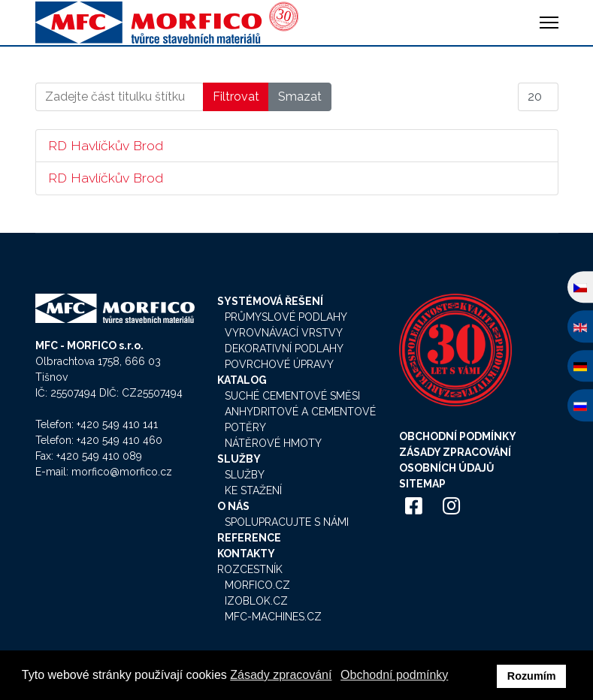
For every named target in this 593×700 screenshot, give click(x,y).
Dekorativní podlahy (284, 348)
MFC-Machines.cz (273, 617)
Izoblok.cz (256, 601)
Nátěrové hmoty (273, 443)
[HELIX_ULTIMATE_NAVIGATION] (549, 23)
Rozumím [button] (532, 676)
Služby (239, 459)
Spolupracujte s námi (287, 522)
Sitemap (422, 484)
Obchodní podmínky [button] (394, 675)
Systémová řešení (270, 301)
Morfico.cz (257, 585)
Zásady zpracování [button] (281, 675)
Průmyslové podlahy (286, 317)
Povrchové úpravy (279, 364)
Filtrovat (236, 97)
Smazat (300, 97)
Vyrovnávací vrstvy (284, 333)
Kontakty (246, 554)
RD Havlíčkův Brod (106, 145)
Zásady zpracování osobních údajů (455, 460)
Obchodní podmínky (458, 436)
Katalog (242, 380)
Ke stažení (253, 490)
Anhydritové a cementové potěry (300, 419)
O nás (233, 506)
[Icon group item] (414, 507)
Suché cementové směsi (292, 396)
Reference (249, 538)
